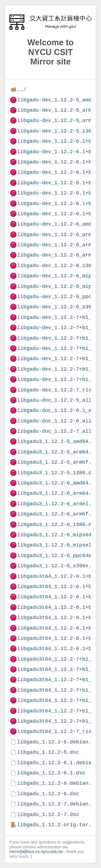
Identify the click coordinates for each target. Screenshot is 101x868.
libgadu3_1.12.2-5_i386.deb (57, 473)
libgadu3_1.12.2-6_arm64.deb (59, 493)
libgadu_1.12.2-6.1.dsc (51, 773)
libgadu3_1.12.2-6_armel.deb (59, 504)
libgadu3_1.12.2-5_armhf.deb (59, 462)
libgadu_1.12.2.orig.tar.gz (57, 825)
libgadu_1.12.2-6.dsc (48, 794)
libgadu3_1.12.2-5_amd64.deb (59, 441)
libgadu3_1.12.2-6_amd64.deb (59, 483)
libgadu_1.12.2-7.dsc (48, 814)
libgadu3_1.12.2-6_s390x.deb (59, 566)
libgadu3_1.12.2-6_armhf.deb (59, 514)
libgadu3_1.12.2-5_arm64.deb (59, 452)
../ (22, 89)
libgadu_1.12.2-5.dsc (48, 752)
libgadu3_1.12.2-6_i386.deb (57, 524)
